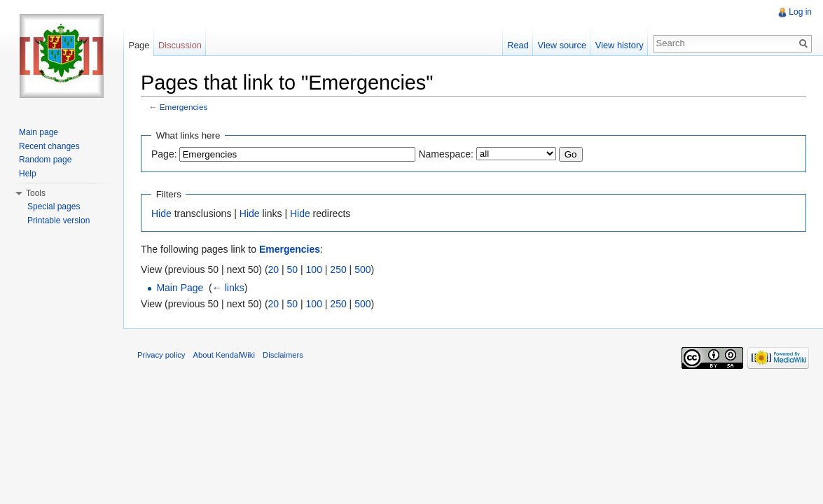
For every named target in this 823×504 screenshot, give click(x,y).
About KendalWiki (224, 355)
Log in (800, 12)
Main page (39, 132)
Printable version (58, 220)
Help (28, 174)
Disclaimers (283, 355)
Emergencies (184, 107)
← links (228, 288)
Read (518, 45)
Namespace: (446, 154)
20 (274, 269)
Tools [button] (36, 193)
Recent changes (49, 146)
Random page (45, 160)
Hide (161, 213)
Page (139, 45)
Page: (164, 154)
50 (293, 269)
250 (338, 269)
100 (314, 269)
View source (562, 45)
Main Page (180, 288)
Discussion (180, 45)
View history (620, 45)
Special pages (54, 206)
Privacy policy (161, 355)
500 (362, 269)
